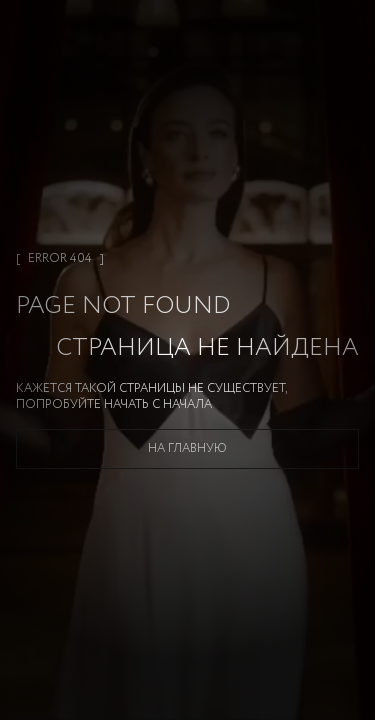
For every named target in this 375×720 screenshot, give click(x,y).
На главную (187, 448)
